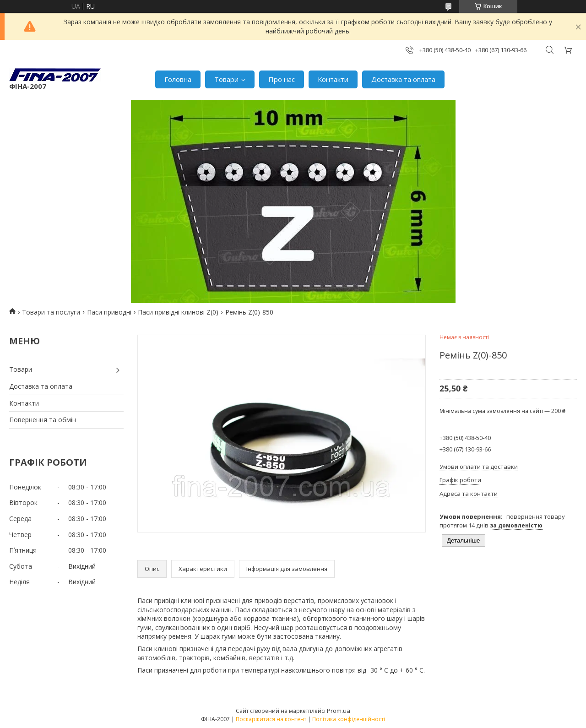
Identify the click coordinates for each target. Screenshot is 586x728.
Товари (226, 79)
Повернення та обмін (43, 420)
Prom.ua (339, 711)
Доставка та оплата (403, 79)
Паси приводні (109, 312)
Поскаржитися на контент (271, 719)
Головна (178, 79)
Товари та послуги (51, 312)
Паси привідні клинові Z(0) (178, 312)
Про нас (282, 79)
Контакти (333, 79)
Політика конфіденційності (349, 719)
